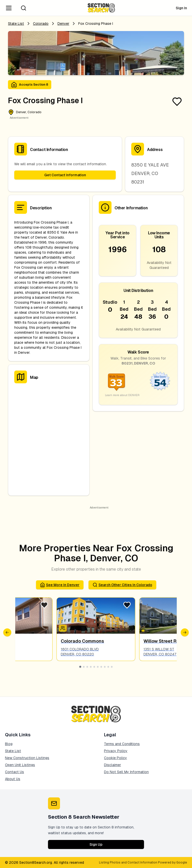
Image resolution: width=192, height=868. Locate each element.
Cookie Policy (115, 758)
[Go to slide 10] (112, 667)
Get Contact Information (65, 175)
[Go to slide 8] (105, 667)
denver (63, 24)
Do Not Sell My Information (126, 772)
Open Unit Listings (20, 765)
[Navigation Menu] (9, 8)
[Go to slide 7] (101, 667)
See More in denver (60, 585)
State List (16, 24)
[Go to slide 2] (84, 667)
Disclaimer (112, 765)
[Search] (23, 8)
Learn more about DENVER (122, 395)
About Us (13, 779)
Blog (9, 744)
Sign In (181, 8)
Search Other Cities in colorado (122, 585)
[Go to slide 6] (98, 667)
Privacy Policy (116, 751)
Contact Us (14, 772)
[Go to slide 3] (87, 667)
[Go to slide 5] (94, 667)
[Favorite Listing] (177, 102)
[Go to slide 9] (108, 667)
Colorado (41, 24)
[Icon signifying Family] (63, 628)
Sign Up (96, 844)
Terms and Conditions (122, 744)
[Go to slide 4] (91, 667)
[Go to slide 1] (80, 667)
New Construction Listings (27, 758)
